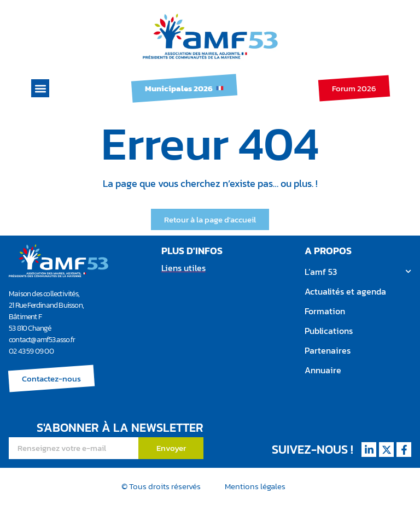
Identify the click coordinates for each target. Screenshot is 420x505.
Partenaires (328, 350)
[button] (40, 88)
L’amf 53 (358, 271)
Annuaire (323, 370)
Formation (325, 311)
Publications (329, 331)
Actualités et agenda (345, 291)
